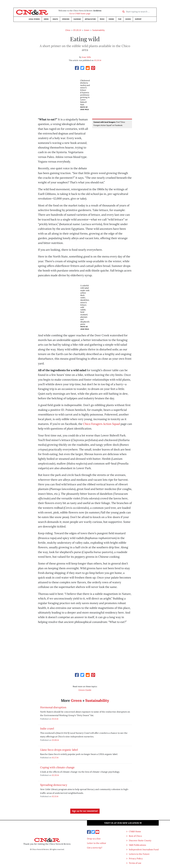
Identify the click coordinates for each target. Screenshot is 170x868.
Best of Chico (135, 836)
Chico (68, 30)
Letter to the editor (97, 843)
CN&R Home (135, 831)
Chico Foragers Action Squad (101, 424)
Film (120, 19)
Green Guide (85, 690)
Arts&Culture (90, 19)
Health (55, 19)
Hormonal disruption (53, 707)
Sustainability (98, 30)
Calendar (77, 19)
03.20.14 (77, 30)
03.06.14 (55, 740)
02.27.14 (55, 758)
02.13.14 (55, 796)
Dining (111, 19)
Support (138, 19)
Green (46, 19)
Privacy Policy (136, 858)
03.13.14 (55, 719)
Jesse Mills (86, 57)
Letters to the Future (139, 854)
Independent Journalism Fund (144, 849)
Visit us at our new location (123, 823)
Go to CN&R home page (80, 14)
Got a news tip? (95, 848)
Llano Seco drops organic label (59, 750)
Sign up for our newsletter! (85, 811)
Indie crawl (47, 728)
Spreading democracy (54, 785)
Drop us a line (94, 839)
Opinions (66, 19)
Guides (128, 19)
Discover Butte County (140, 840)
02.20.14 (55, 775)
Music (102, 19)
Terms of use (135, 863)
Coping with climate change (57, 767)
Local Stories (34, 19)
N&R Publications (137, 845)
